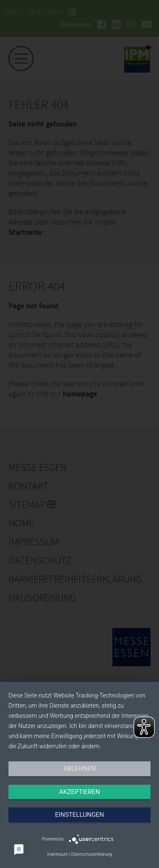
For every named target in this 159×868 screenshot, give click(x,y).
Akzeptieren (79, 792)
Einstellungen (79, 815)
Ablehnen (79, 769)
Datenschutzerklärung (92, 854)
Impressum (58, 854)
